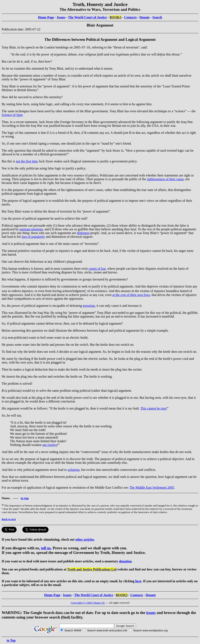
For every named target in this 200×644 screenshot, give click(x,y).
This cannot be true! (154, 408)
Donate (145, 17)
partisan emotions (31, 229)
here (138, 581)
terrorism (89, 306)
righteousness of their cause (165, 179)
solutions (74, 470)
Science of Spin (12, 115)
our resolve (50, 445)
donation (125, 561)
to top (25, 498)
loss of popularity (33, 237)
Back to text (9, 519)
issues (151, 613)
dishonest (83, 233)
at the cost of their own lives (131, 295)
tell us (46, 548)
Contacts (130, 17)
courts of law (97, 269)
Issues (61, 17)
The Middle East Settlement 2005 (152, 488)
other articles (85, 539)
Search (157, 17)
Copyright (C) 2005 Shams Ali (88, 603)
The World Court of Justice (87, 17)
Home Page (46, 17)
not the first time (27, 161)
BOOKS (116, 17)
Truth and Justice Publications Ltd (92, 569)
